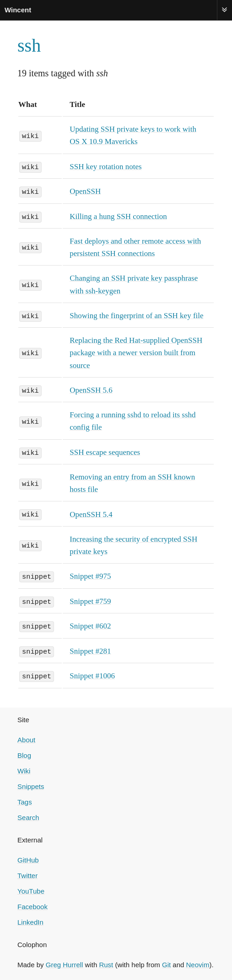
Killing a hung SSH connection (118, 216)
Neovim (198, 963)
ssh (29, 45)
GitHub (28, 858)
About (26, 738)
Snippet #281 (90, 650)
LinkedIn (30, 920)
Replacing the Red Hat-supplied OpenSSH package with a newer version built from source (136, 352)
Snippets (31, 785)
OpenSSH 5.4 (91, 514)
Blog (24, 754)
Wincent (18, 10)
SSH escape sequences (105, 451)
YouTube (31, 889)
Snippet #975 (90, 575)
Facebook (32, 905)
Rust (106, 963)
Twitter (27, 874)
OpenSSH (85, 191)
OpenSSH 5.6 (91, 390)
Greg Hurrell (65, 963)
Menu (225, 10)
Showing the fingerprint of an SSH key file (136, 315)
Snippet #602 (90, 625)
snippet (37, 575)
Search (28, 816)
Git (166, 963)
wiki (30, 135)
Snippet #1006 (92, 674)
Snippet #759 (90, 600)
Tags (25, 800)
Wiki (24, 769)
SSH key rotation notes (105, 167)
